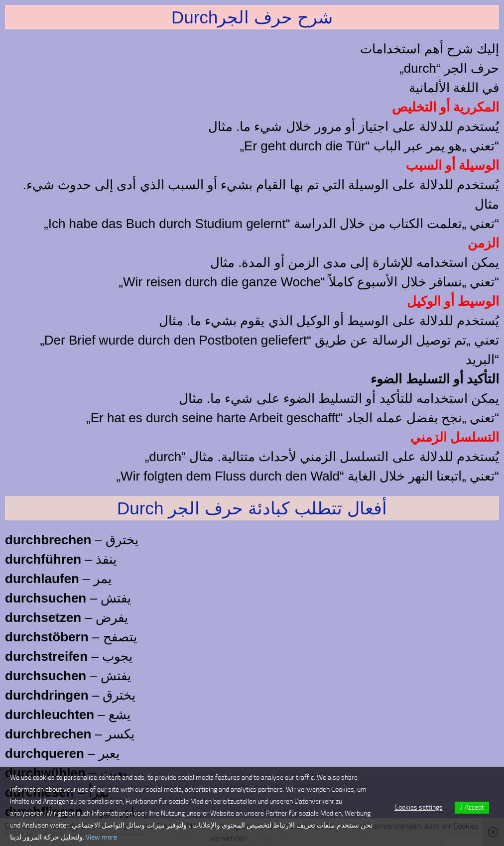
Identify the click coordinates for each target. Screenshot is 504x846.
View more (101, 837)
